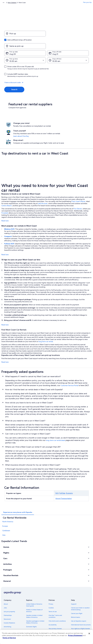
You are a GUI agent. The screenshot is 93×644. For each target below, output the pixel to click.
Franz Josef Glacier (78, 183)
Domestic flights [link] (31, 609)
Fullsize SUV (9, 226)
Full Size (62, 475)
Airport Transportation (64, 481)
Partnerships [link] (8, 597)
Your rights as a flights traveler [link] (80, 611)
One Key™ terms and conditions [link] (55, 598)
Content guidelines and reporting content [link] (56, 615)
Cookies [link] (51, 590)
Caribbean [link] (6, 513)
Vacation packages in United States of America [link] (35, 604)
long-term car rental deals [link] (56, 422)
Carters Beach (7, 188)
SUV (57, 475)
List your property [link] (9, 594)
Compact (8, 218)
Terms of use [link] (53, 594)
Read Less (5, 203)
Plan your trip (87, 3)
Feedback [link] (7, 616)
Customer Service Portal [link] (69, 368)
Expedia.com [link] (6, 3)
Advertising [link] (7, 609)
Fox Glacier (78, 191)
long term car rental (46, 324)
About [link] (6, 586)
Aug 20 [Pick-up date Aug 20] (13, 43)
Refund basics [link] (76, 599)
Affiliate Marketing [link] (10, 613)
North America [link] (8, 504)
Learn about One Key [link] (50, 125)
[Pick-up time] (25, 49)
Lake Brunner (43, 186)
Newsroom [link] (7, 601)
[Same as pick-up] (68, 35)
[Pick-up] (25, 35)
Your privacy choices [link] (55, 611)
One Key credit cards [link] (33, 626)
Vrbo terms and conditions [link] (57, 603)
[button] (46, 71)
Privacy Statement (75, 635)
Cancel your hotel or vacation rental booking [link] (80, 591)
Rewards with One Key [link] (34, 622)
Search (14, 78)
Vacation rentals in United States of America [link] (34, 598)
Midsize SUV (9, 211)
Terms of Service (9, 638)
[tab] (18, 494)
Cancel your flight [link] (77, 596)
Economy (69, 475)
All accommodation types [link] (34, 618)
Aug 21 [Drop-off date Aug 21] (55, 43)
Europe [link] (5, 508)
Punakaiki (5, 195)
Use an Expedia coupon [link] (79, 603)
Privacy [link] (51, 586)
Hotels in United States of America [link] (34, 593)
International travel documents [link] (81, 607)
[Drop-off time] (68, 49)
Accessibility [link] (53, 607)
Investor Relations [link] (9, 605)
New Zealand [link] (25, 3)
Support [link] (74, 586)
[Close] (89, 634)
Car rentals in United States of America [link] (36, 613)
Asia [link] (4, 517)
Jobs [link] (5, 590)
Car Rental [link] (15, 3)
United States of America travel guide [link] (34, 587)
